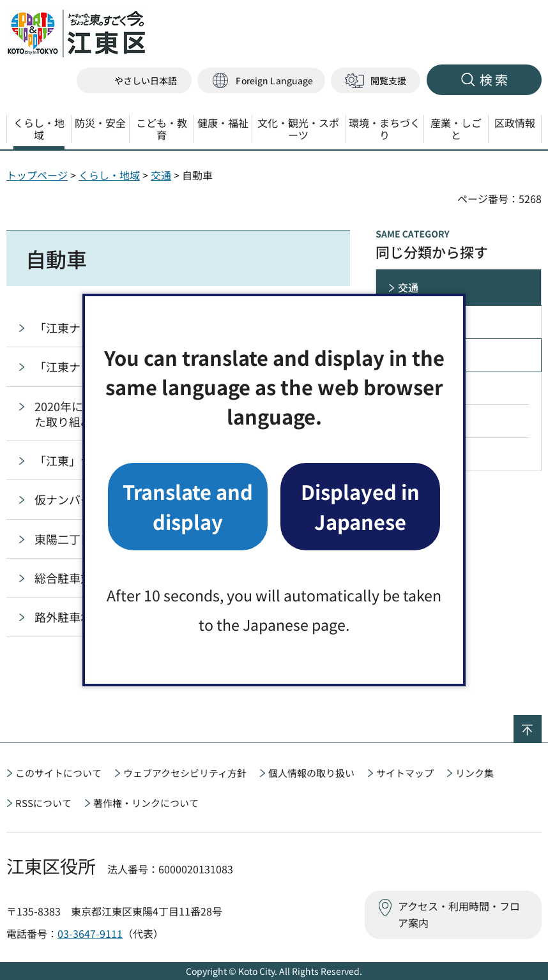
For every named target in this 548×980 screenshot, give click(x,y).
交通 (161, 175)
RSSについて (43, 803)
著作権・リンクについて (146, 803)
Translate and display (188, 506)
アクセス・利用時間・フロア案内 (459, 914)
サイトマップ (405, 773)
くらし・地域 (109, 175)
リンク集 (475, 773)
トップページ (37, 175)
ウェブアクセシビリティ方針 (185, 773)
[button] (261, 81)
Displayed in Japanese (360, 506)
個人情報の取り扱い (311, 773)
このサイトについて (58, 773)
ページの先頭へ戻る (541, 723)
